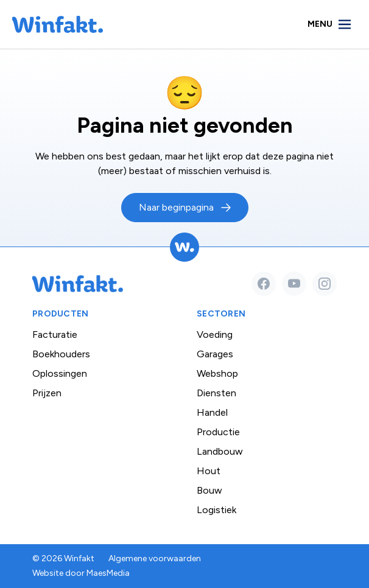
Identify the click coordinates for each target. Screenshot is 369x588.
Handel (212, 412)
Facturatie (55, 334)
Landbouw (220, 451)
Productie (218, 432)
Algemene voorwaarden (155, 558)
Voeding (215, 334)
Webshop (217, 373)
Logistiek (216, 510)
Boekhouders (61, 354)
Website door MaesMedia (81, 573)
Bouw (209, 490)
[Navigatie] (330, 24)
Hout (209, 471)
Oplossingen (60, 373)
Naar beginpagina (176, 207)
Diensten (216, 393)
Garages (215, 354)
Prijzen (47, 393)
